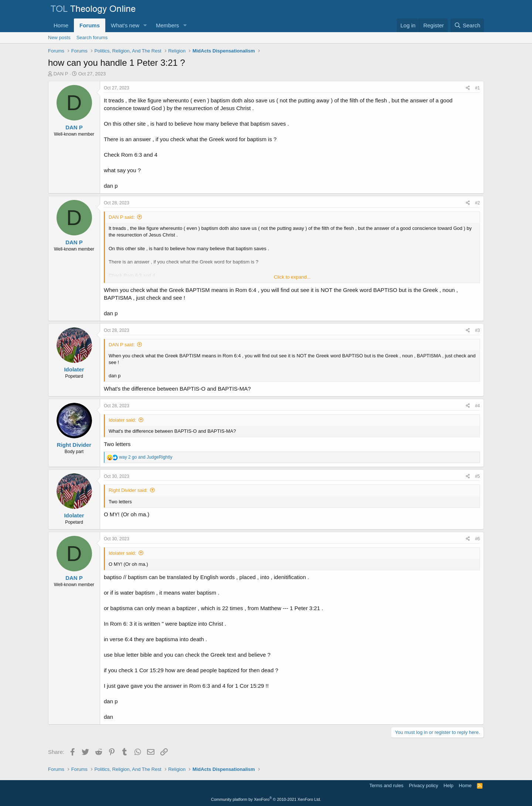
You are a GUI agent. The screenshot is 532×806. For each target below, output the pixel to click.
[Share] (468, 88)
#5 (478, 476)
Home (61, 25)
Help (449, 785)
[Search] (467, 25)
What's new (125, 25)
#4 (478, 406)
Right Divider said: (128, 490)
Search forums (92, 38)
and (146, 457)
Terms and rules (386, 785)
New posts (59, 38)
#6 (478, 539)
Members (168, 25)
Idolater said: (122, 420)
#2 (478, 203)
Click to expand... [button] (292, 277)
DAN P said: (122, 217)
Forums (90, 25)
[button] (145, 25)
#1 (478, 88)
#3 (478, 330)
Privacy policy (424, 785)
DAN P (61, 74)
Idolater (74, 369)
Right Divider (74, 445)
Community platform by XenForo (266, 799)
